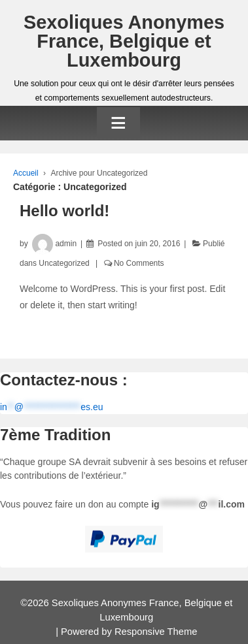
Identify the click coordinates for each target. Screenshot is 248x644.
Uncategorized (64, 263)
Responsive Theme (156, 632)
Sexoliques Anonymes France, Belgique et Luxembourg (124, 41)
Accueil (26, 173)
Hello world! (64, 211)
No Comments (139, 263)
